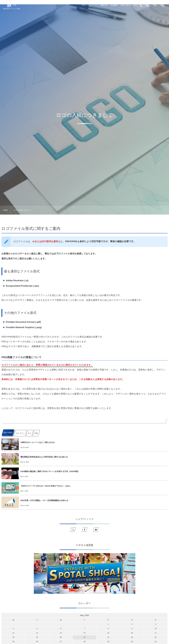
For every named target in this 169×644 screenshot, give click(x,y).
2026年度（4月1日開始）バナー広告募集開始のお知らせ (44, 500)
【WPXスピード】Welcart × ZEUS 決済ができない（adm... (46, 486)
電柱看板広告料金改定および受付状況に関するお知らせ (44, 457)
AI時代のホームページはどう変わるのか (38, 442)
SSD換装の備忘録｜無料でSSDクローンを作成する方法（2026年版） (50, 471)
